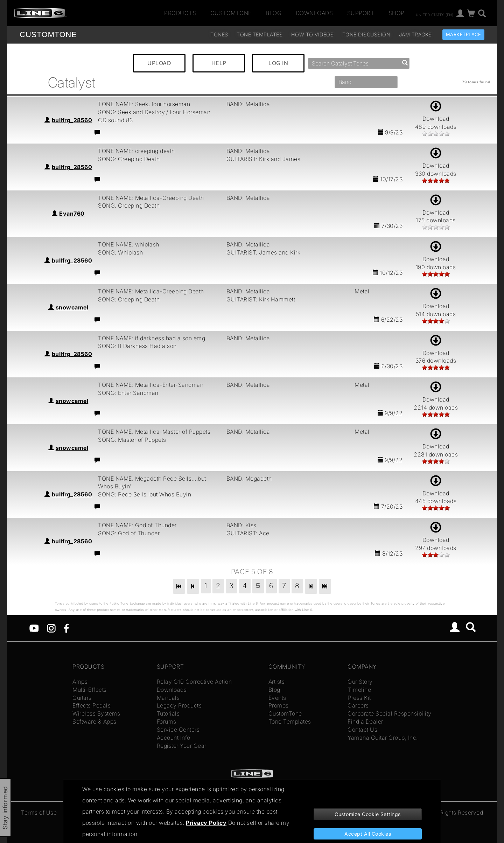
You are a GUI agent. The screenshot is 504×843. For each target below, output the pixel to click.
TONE (48, 34)
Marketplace (464, 34)
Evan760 (72, 214)
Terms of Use (39, 813)
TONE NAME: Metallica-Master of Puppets (154, 432)
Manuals (168, 698)
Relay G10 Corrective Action (194, 682)
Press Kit (359, 698)
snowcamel (72, 307)
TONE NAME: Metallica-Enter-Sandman (151, 385)
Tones (219, 34)
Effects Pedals (92, 705)
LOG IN (278, 63)
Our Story (360, 682)
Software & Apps (94, 722)
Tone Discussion (366, 34)
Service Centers (178, 730)
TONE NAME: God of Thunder (137, 525)
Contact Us (362, 730)
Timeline (359, 690)
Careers (358, 705)
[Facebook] (66, 628)
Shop (397, 13)
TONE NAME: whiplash (129, 244)
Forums (167, 722)
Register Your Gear (182, 746)
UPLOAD (159, 63)
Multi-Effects (90, 690)
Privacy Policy (206, 823)
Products (180, 13)
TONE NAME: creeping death (136, 151)
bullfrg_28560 (72, 120)
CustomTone (231, 13)
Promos (279, 705)
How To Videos (313, 34)
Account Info (174, 738)
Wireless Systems (96, 713)
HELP (219, 63)
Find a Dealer (365, 722)
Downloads (314, 13)
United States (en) (435, 14)
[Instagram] (51, 628)
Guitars (82, 698)
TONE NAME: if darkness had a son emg (152, 338)
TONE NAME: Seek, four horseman (144, 104)
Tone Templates (260, 34)
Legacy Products (179, 705)
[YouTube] (34, 628)
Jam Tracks (415, 34)
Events (277, 698)
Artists (277, 682)
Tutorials (168, 713)
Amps (80, 682)
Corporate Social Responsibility (390, 713)
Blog (274, 13)
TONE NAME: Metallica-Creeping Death (151, 198)
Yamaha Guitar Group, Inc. (383, 738)
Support (361, 13)
